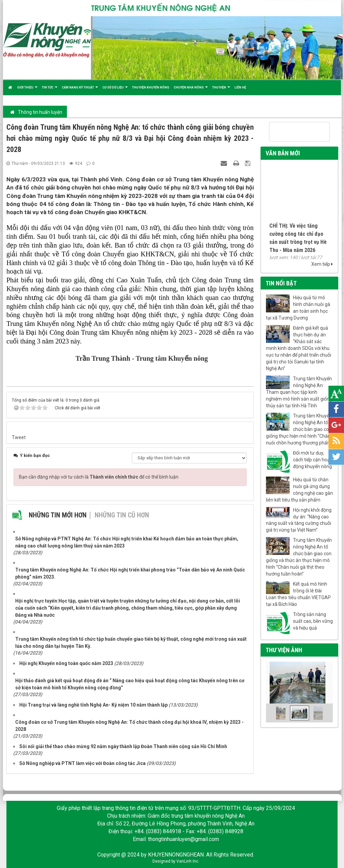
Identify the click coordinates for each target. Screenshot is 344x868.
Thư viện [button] (221, 90)
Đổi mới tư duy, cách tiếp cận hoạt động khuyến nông (312, 460)
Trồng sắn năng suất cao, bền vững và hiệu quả (313, 621)
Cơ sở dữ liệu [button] (115, 90)
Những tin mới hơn (58, 515)
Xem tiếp (322, 264)
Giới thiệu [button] (27, 90)
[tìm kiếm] (291, 132)
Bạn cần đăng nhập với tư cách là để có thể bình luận (99, 477)
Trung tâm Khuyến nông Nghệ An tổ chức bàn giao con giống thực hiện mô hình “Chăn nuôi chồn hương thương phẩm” (299, 429)
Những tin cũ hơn (122, 515)
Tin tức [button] (50, 90)
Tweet (19, 437)
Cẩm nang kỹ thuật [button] (80, 90)
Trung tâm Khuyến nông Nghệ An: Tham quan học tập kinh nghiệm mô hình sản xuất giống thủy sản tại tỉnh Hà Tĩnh (299, 392)
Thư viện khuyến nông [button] (151, 87)
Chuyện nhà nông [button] (191, 90)
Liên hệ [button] (240, 87)
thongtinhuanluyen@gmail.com (183, 839)
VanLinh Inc (187, 861)
